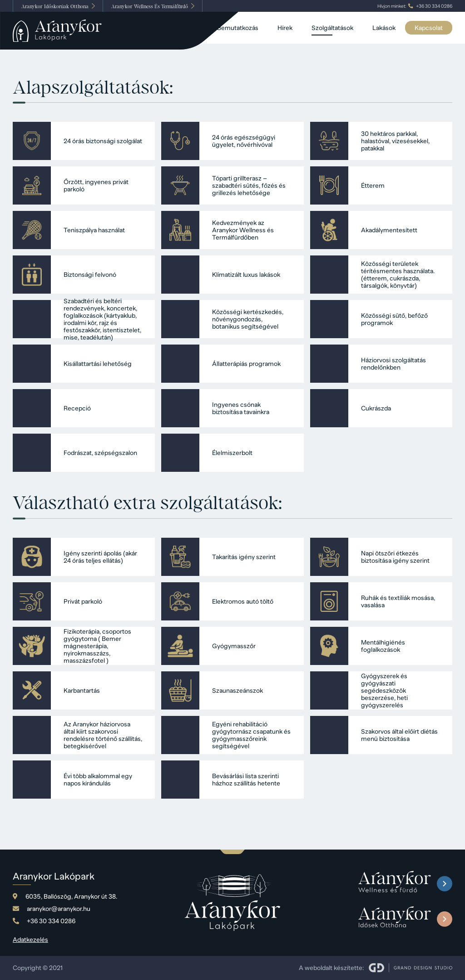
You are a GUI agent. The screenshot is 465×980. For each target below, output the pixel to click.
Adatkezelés (30, 940)
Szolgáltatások (332, 28)
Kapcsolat (429, 28)
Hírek (285, 28)
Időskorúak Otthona (55, 6)
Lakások (384, 28)
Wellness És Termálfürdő (150, 6)
